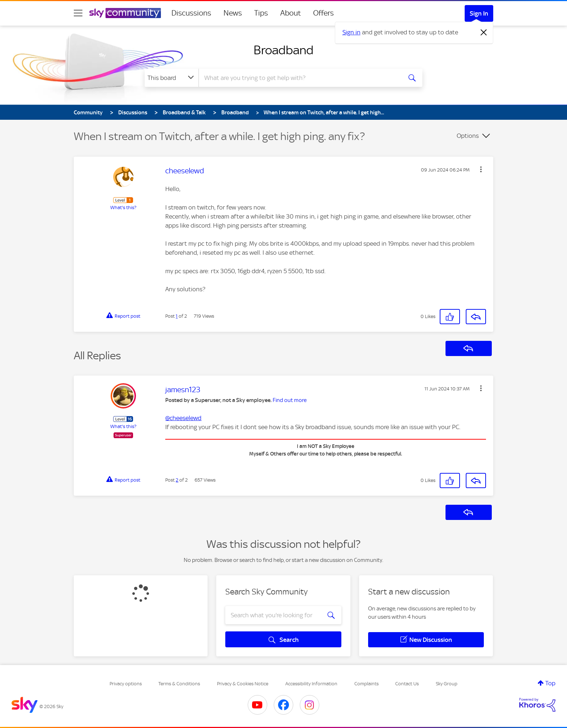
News (233, 13)
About (291, 13)
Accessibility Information (311, 684)
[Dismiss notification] (484, 33)
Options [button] (468, 136)
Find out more (290, 400)
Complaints (366, 684)
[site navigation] (78, 13)
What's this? (123, 208)
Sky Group (447, 684)
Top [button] (550, 683)
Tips (261, 13)
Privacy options (126, 684)
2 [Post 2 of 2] (177, 480)
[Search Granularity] (172, 78)
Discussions (191, 13)
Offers (323, 13)
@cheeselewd (183, 418)
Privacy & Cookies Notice (243, 684)
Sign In (479, 13)
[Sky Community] (125, 13)
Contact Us (407, 684)
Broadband (283, 50)
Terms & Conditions (179, 684)
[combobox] (299, 78)
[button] (481, 169)
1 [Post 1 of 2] (177, 316)
